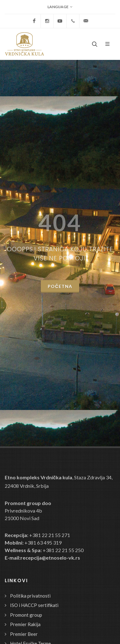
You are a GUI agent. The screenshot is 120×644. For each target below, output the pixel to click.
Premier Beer (24, 634)
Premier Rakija (25, 624)
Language (60, 7)
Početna (60, 286)
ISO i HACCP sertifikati (34, 605)
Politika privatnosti (30, 596)
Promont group (26, 615)
